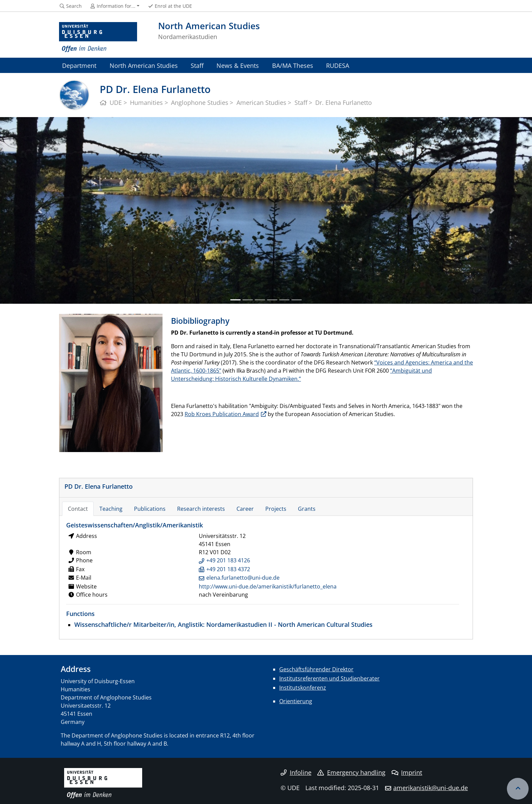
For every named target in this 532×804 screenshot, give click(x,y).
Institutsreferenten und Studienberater (329, 678)
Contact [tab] (78, 509)
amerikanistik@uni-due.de (431, 788)
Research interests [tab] (201, 509)
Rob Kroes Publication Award (222, 414)
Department (79, 65)
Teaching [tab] (111, 509)
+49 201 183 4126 (228, 560)
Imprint (407, 772)
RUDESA (338, 65)
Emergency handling (351, 772)
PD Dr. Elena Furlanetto (99, 486)
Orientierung (296, 701)
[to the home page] (98, 37)
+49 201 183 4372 (228, 569)
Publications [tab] (150, 509)
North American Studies (144, 65)
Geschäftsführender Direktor (316, 669)
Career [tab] (245, 509)
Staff (197, 65)
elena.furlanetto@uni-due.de (243, 578)
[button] (40, 210)
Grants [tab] (307, 509)
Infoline (296, 772)
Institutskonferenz (303, 688)
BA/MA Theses (293, 65)
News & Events (238, 65)
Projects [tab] (276, 509)
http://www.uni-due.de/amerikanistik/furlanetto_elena (268, 586)
